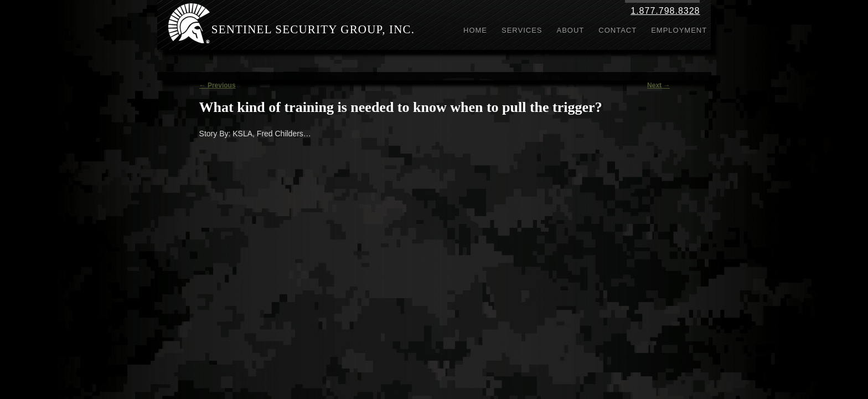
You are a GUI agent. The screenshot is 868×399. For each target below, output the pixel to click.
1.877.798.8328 (665, 11)
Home (475, 30)
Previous (218, 85)
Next (658, 85)
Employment (679, 30)
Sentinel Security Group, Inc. (313, 29)
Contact (618, 30)
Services (522, 30)
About (571, 30)
